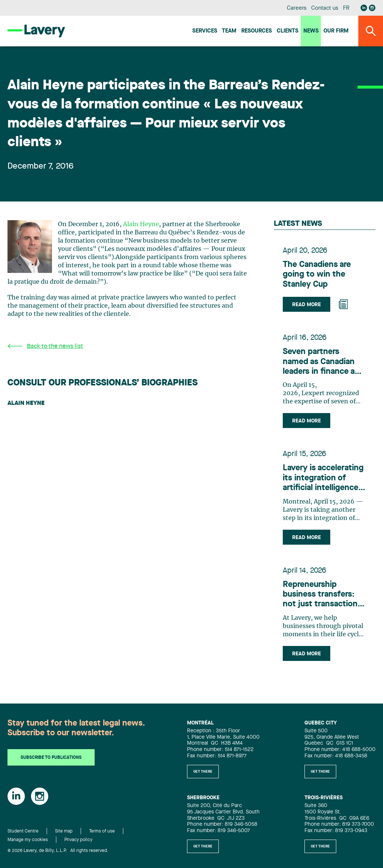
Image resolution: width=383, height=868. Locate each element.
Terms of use (102, 831)
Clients (288, 31)
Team (229, 31)
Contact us (325, 8)
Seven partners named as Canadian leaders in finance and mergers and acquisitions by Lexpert (324, 362)
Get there (203, 772)
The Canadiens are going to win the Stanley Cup (317, 275)
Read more (307, 305)
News (311, 31)
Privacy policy (78, 840)
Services (205, 31)
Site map (64, 831)
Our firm (336, 31)
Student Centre (23, 831)
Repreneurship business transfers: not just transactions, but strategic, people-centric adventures (324, 595)
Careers (297, 8)
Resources (257, 31)
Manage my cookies (28, 840)
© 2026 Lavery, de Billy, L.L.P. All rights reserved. (58, 851)
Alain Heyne (141, 224)
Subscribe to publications (51, 758)
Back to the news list (45, 346)
